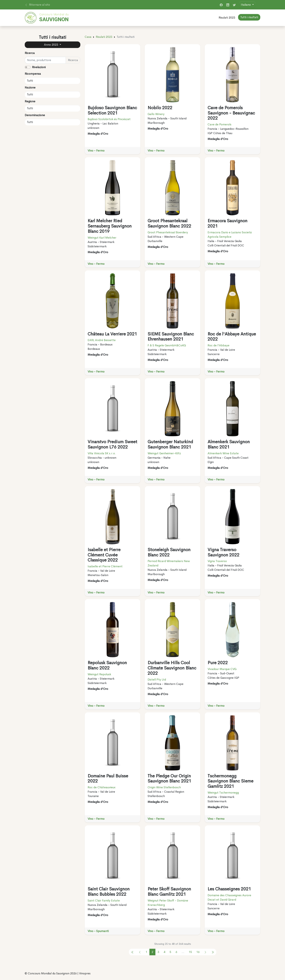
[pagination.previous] (133, 952)
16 (198, 952)
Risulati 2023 (227, 18)
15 (190, 952)
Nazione (30, 87)
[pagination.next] (205, 952)
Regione (30, 101)
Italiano (246, 5)
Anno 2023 (51, 45)
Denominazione (35, 115)
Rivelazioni (39, 67)
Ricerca (30, 53)
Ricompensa (33, 74)
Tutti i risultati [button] (249, 17)
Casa (88, 37)
